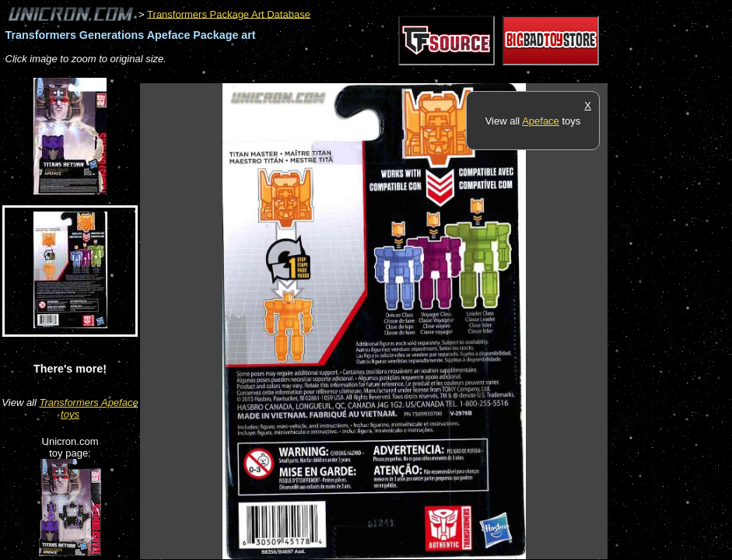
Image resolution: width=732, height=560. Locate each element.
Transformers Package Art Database (229, 14)
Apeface (541, 121)
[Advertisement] (423, 75)
